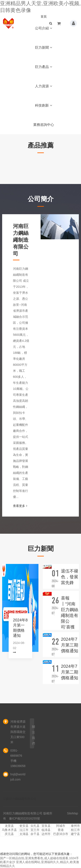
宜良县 (46, 826)
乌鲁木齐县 (9, 830)
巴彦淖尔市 (61, 834)
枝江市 (75, 830)
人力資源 (44, 86)
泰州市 (75, 826)
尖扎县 (35, 826)
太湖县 (24, 834)
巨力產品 (44, 67)
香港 (61, 830)
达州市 (46, 834)
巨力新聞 (44, 47)
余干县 (35, 834)
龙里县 (9, 826)
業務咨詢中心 (44, 125)
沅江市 (24, 830)
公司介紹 (44, 28)
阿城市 (61, 826)
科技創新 (44, 105)
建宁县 (75, 834)
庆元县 (9, 834)
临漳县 (46, 830)
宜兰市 (35, 830)
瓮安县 (24, 826)
